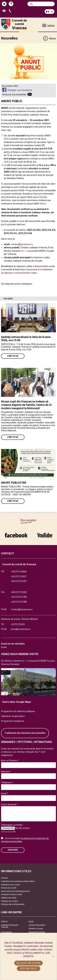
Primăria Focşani (36, 929)
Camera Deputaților (37, 925)
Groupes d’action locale (12, 894)
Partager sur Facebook (20, 90)
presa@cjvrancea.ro (21, 629)
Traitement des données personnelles (25, 733)
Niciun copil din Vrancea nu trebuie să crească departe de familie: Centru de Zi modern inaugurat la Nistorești (26, 405)
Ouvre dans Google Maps (17, 702)
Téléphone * (7, 783)
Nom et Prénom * (10, 761)
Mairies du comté (9, 888)
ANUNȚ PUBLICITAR (14, 483)
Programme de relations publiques (18, 711)
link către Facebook (16, 535)
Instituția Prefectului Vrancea (10, 926)
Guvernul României (37, 932)
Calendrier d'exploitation (13, 716)
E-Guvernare (6, 932)
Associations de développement (15, 891)
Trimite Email (5, 11)
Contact (4, 878)
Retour (49, 39)
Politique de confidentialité (13, 904)
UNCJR (4, 922)
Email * (5, 793)
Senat (31, 922)
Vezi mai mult (28, 968)
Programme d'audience (13, 721)
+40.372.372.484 (19, 602)
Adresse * (6, 772)
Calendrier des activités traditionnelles (18, 881)
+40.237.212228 (19, 592)
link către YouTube (45, 535)
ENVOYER (13, 850)
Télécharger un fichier (12, 825)
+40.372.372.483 (19, 597)
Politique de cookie (9, 901)
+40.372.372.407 (19, 581)
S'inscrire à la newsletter (14, 95)
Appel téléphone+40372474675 (11, 11)
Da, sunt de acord (28, 963)
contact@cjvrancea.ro (22, 244)
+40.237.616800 (19, 572)
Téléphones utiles (9, 898)
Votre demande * (10, 804)
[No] (53, 956)
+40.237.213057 (19, 577)
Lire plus (13, 356)
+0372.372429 (18, 624)
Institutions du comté (10, 885)
